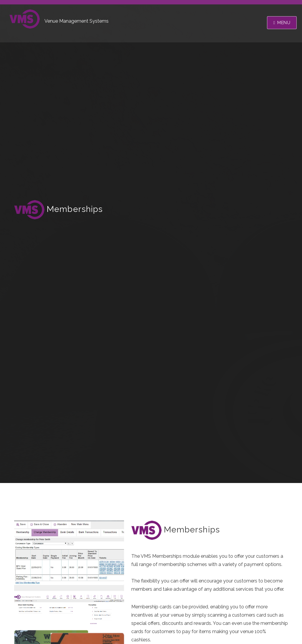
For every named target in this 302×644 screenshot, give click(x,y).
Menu (284, 23)
